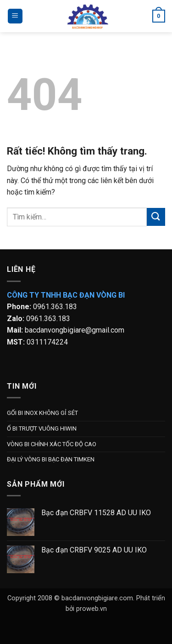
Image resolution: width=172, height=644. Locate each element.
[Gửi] (156, 217)
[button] (15, 16)
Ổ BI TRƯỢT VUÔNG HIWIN (42, 428)
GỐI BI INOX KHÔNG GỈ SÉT (42, 413)
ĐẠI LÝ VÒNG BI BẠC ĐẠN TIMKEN (51, 459)
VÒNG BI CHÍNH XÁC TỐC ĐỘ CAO (52, 444)
